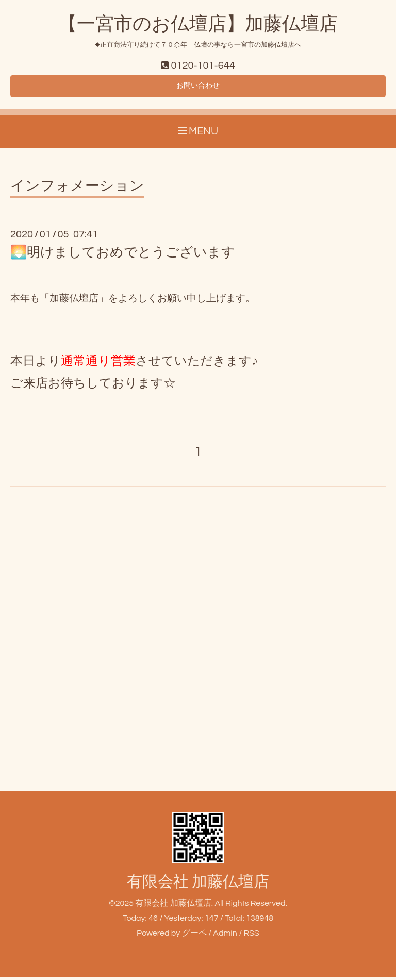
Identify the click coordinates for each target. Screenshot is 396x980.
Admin (225, 936)
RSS (251, 936)
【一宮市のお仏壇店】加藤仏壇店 (198, 24)
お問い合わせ (198, 88)
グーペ (194, 936)
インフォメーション (77, 189)
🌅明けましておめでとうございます (123, 255)
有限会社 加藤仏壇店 (198, 885)
